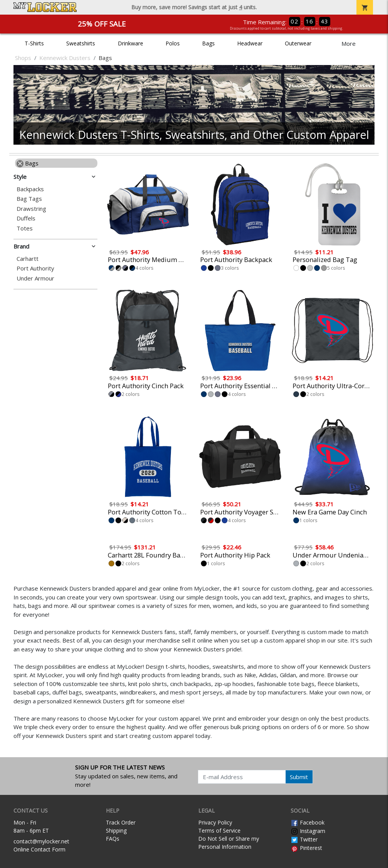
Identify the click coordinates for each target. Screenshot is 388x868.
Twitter (304, 839)
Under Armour (35, 278)
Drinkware (130, 43)
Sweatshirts (81, 43)
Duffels (26, 218)
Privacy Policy (215, 822)
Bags (208, 43)
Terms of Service (219, 830)
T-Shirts (34, 43)
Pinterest (306, 848)
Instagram (308, 831)
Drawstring (31, 209)
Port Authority (35, 268)
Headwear (250, 43)
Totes (25, 228)
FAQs (113, 839)
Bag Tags (29, 199)
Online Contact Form (39, 849)
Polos (173, 43)
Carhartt (28, 259)
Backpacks (30, 189)
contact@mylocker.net (41, 841)
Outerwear (298, 43)
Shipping (116, 830)
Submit (299, 777)
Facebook (308, 822)
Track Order (121, 822)
